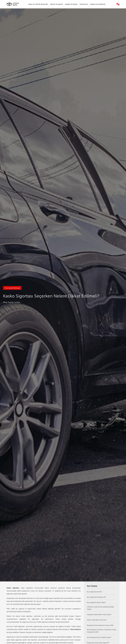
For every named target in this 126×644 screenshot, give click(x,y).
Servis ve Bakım (56, 4)
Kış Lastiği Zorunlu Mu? (95, 592)
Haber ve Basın (71, 4)
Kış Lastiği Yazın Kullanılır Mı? (96, 597)
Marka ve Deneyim (98, 4)
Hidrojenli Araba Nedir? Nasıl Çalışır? (99, 614)
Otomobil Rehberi (12, 288)
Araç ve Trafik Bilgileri (38, 4)
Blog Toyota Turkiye (12, 302)
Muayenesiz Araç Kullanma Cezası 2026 (100, 625)
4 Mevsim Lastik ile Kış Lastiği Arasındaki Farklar (100, 608)
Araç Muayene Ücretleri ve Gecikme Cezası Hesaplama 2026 (102, 631)
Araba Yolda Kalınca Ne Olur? (97, 620)
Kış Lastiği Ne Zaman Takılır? (96, 602)
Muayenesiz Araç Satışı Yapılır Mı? (98, 643)
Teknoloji (84, 4)
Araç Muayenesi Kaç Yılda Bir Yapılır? (99, 637)
